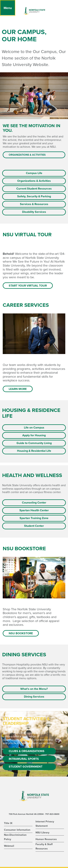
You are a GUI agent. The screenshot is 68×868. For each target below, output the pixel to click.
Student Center (34, 526)
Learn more (18, 389)
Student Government (26, 767)
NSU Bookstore (21, 633)
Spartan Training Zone (34, 518)
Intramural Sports (24, 759)
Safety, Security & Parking (34, 196)
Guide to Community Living (34, 443)
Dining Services (34, 697)
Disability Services (34, 212)
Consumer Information (17, 830)
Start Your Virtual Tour (28, 286)
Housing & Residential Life (34, 451)
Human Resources (46, 839)
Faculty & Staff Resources (44, 846)
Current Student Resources (34, 189)
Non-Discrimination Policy (15, 837)
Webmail (9, 846)
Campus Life (34, 173)
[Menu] (8, 8)
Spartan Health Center (34, 510)
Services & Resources (34, 204)
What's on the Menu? (34, 689)
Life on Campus (34, 428)
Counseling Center (34, 503)
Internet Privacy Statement (45, 824)
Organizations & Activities (27, 155)
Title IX (8, 823)
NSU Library (42, 833)
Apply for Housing (34, 435)
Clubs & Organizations (27, 751)
